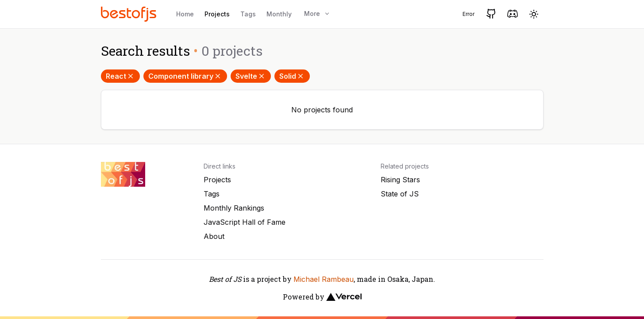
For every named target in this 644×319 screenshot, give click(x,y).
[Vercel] (344, 297)
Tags (248, 14)
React (120, 76)
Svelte (251, 76)
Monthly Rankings (234, 208)
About (214, 236)
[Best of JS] (130, 14)
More (317, 13)
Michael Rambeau (324, 279)
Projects (217, 14)
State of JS (400, 194)
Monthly (279, 14)
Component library (185, 76)
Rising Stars (400, 180)
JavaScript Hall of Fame (245, 222)
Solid (292, 76)
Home (185, 14)
